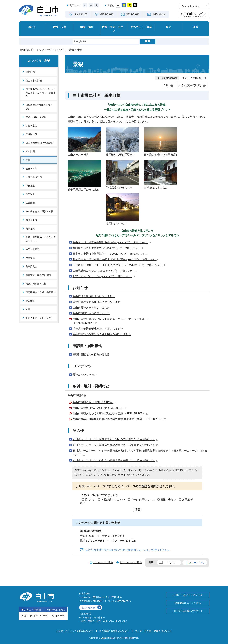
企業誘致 (30, 194)
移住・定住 (31, 126)
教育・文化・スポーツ (114, 29)
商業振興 (30, 229)
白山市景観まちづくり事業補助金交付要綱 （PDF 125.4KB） (110, 414)
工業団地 (30, 203)
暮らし (32, 27)
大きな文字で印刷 (190, 85)
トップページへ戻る (131, 562)
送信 (137, 509)
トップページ (44, 50)
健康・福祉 (87, 27)
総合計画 (30, 72)
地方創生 (30, 301)
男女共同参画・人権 (36, 284)
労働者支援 (31, 220)
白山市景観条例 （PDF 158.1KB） (94, 402)
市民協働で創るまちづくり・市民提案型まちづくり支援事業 (41, 93)
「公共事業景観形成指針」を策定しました (98, 329)
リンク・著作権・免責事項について (154, 631)
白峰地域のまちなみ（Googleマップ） (105, 271)
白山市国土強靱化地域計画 (39, 143)
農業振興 (30, 258)
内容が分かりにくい (113, 499)
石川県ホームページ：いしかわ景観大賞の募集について (115, 460)
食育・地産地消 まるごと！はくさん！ (41, 239)
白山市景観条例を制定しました (91, 308)
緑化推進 (30, 186)
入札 (28, 309)
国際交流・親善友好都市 (38, 275)
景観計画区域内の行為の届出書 (91, 355)
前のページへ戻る (103, 562)
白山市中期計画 (34, 81)
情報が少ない (168, 499)
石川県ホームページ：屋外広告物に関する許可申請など (115, 439)
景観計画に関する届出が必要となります (97, 302)
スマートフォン (197, 563)
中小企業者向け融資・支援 (39, 211)
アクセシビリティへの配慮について (75, 631)
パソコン (172, 563)
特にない (90, 499)
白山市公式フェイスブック (188, 595)
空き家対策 (31, 134)
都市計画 (30, 151)
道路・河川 (31, 169)
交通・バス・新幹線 (36, 117)
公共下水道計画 (34, 177)
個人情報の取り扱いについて (114, 631)
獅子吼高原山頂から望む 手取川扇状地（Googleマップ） (116, 259)
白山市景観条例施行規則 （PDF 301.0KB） (100, 408)
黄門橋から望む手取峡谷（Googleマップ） (108, 248)
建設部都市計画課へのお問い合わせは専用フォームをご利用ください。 (128, 550)
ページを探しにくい (143, 499)
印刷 (166, 85)
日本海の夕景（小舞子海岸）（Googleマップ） (110, 254)
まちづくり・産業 (141, 27)
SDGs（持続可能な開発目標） (39, 107)
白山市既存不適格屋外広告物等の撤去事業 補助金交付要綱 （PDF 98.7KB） (119, 419)
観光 (168, 27)
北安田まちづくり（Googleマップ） (104, 276)
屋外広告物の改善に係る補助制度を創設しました (102, 334)
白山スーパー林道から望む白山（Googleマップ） (112, 242)
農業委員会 (31, 266)
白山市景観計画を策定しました (91, 313)
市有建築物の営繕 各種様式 (41, 292)
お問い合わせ (88, 608)
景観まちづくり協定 (85, 375)
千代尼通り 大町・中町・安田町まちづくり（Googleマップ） (119, 265)
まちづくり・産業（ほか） (39, 318)
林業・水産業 (33, 249)
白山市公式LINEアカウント (188, 611)
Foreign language (191, 6)
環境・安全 (60, 27)
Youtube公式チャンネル (188, 603)
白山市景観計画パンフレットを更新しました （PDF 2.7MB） (110, 319)
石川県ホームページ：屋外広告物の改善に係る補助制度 (115, 445)
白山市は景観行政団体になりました (94, 296)
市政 (196, 27)
